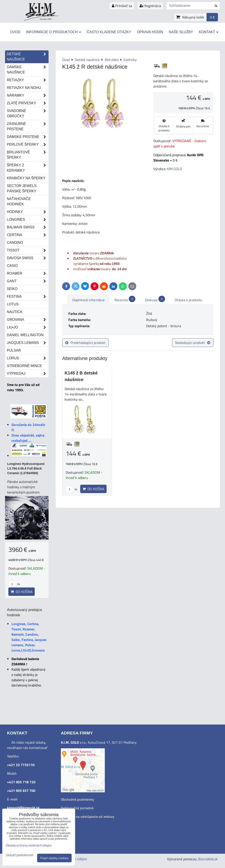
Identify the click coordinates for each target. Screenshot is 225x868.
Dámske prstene (28, 137)
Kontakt (209, 32)
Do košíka (93, 489)
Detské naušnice (28, 57)
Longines (28, 220)
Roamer (28, 273)
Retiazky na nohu (24, 88)
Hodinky (28, 212)
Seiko (12, 289)
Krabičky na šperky (26, 178)
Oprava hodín (150, 32)
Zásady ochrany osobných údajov (29, 845)
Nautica (15, 312)
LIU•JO (28, 327)
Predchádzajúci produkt (85, 343)
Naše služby (181, 32)
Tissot (28, 250)
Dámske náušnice (28, 70)
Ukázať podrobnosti (19, 855)
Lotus (13, 304)
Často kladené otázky (109, 32)
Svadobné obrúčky (28, 114)
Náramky (28, 95)
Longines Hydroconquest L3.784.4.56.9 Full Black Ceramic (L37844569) (26, 468)
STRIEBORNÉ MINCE (24, 366)
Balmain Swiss (28, 227)
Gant (28, 281)
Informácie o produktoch (53, 32)
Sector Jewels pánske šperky (22, 188)
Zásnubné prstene (28, 127)
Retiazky (28, 80)
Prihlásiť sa (122, 6)
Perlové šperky (28, 145)
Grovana (28, 320)
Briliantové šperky (28, 155)
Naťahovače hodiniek (19, 201)
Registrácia (150, 6)
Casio (12, 266)
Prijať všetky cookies (54, 858)
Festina (28, 297)
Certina (28, 235)
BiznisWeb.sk (208, 859)
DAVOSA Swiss (28, 258)
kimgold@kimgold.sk (23, 808)
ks (72, 489)
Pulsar (14, 350)
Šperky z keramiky (28, 168)
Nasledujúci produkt (193, 343)
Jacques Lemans (28, 343)
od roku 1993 (46, 19)
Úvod (15, 32)
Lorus (28, 358)
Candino (15, 243)
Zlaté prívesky (28, 103)
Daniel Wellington (25, 335)
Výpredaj (28, 374)
